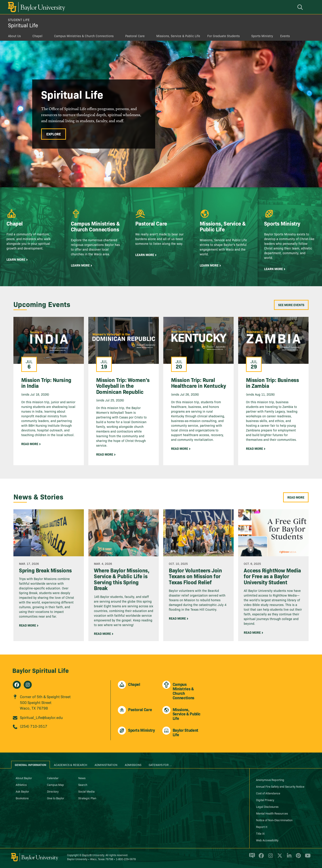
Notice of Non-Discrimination (274, 820)
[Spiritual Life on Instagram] (28, 685)
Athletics (21, 785)
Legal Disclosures (267, 806)
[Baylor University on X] (279, 857)
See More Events (291, 305)
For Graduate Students (223, 36)
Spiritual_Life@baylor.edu (41, 717)
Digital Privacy (265, 800)
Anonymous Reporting (270, 780)
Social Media (86, 791)
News (82, 778)
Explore (54, 134)
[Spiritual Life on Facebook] (17, 685)
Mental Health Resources (272, 813)
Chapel (37, 36)
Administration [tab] (106, 765)
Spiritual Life (23, 25)
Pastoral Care (135, 36)
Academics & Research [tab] (71, 765)
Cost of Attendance (268, 793)
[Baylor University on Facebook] (260, 857)
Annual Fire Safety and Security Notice (280, 786)
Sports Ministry (262, 36)
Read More (296, 497)
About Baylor (24, 778)
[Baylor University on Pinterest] (298, 857)
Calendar (53, 778)
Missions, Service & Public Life (178, 36)
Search (83, 785)
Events (285, 36)
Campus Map (55, 785)
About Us (14, 36)
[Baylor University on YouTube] (307, 857)
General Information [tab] (31, 765)
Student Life (19, 20)
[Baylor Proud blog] (251, 857)
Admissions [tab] (133, 765)
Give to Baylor (56, 798)
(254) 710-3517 (34, 726)
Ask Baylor (22, 791)
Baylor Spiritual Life (40, 670)
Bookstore (22, 798)
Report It (262, 827)
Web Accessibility (267, 840)
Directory (53, 791)
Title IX (260, 833)
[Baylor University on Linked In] (288, 857)
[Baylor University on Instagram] (270, 857)
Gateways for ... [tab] (160, 765)
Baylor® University (93, 855)
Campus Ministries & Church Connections (84, 36)
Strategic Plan (87, 798)
